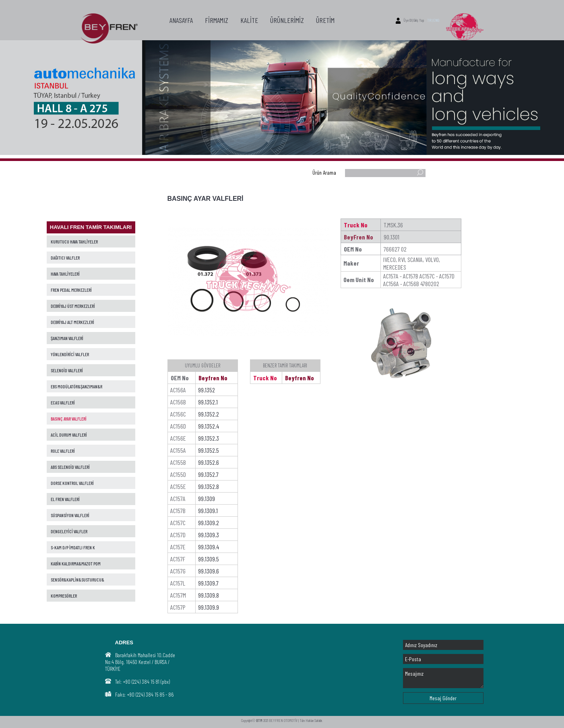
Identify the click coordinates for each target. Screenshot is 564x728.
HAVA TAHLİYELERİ (65, 274)
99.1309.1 (208, 510)
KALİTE (249, 20)
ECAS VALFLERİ (63, 402)
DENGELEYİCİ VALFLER (69, 531)
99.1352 (207, 390)
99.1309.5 (209, 559)
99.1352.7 (208, 474)
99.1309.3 (209, 535)
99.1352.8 (209, 486)
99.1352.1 (208, 402)
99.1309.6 (209, 571)
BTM (259, 720)
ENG (436, 20)
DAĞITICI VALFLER (65, 258)
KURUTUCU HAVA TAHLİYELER (74, 241)
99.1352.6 (209, 462)
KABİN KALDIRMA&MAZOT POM (76, 563)
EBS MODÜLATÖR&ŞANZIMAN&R (76, 386)
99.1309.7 (208, 583)
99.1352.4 (209, 426)
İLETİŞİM (180, 62)
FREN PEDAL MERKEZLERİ (71, 290)
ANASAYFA (181, 20)
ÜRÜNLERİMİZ (287, 20)
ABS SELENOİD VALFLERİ (70, 467)
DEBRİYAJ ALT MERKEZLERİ (72, 322)
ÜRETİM (325, 20)
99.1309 (207, 498)
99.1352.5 (209, 450)
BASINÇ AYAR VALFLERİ (69, 419)
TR (429, 20)
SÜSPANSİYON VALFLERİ (70, 515)
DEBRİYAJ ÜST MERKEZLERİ (73, 306)
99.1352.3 (209, 438)
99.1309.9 (209, 607)
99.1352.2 (209, 414)
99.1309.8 (209, 595)
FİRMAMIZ (217, 20)
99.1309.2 (209, 523)
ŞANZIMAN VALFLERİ (67, 338)
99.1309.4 (209, 547)
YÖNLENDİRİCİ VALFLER (70, 354)
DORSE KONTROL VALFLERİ (72, 483)
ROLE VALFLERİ (63, 451)
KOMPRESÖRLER (64, 596)
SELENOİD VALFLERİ (67, 370)
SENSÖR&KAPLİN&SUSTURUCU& (77, 580)
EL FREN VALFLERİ (65, 499)
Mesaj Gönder (443, 698)
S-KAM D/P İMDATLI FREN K (73, 547)
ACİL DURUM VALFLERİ (69, 435)
